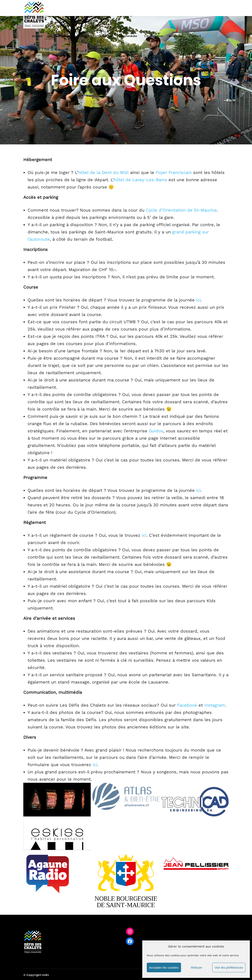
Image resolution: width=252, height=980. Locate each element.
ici (198, 300)
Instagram (215, 705)
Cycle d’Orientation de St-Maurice (181, 210)
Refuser (197, 967)
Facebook (187, 705)
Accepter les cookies (164, 967)
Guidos (156, 431)
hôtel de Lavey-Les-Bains (140, 180)
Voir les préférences (229, 967)
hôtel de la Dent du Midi (103, 172)
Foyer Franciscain (174, 172)
